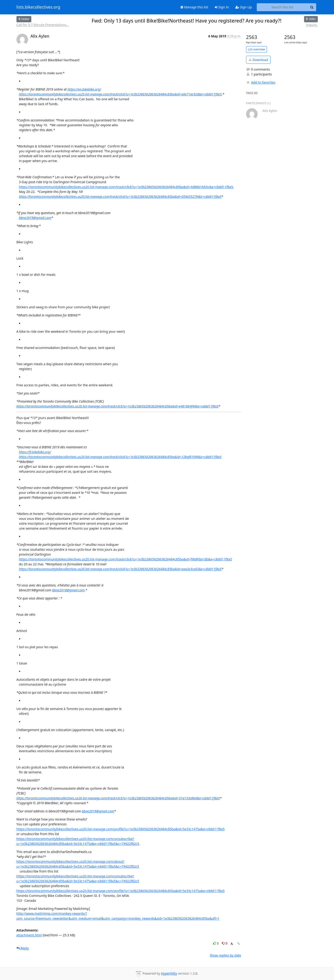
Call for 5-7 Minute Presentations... (43, 25)
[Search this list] (282, 7)
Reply (23, 948)
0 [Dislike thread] (225, 943)
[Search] (312, 7)
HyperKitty (169, 973)
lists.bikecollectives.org (38, 7)
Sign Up (244, 7)
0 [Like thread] (216, 943)
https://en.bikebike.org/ (84, 89)
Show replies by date (225, 955)
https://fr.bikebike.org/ (35, 452)
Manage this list (194, 7)
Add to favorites (261, 82)
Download (258, 60)
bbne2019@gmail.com (35, 218)
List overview (257, 49)
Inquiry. (312, 25)
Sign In (222, 7)
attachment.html (29, 935)
